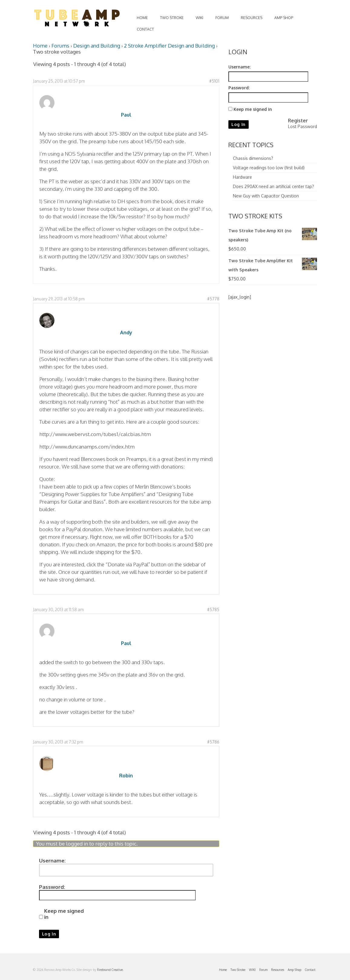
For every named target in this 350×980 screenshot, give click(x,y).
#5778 (213, 299)
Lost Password (303, 126)
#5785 (213, 609)
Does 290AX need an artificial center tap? (273, 186)
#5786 (213, 742)
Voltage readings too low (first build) (269, 168)
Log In (49, 934)
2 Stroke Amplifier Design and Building (169, 46)
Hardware (242, 177)
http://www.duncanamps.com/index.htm (87, 447)
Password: (52, 887)
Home (40, 46)
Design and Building (97, 46)
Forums (60, 46)
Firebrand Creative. (110, 970)
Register (298, 121)
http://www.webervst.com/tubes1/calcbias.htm (95, 434)
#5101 (214, 81)
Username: (52, 861)
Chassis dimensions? (253, 158)
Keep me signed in (64, 914)
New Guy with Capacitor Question (266, 196)
